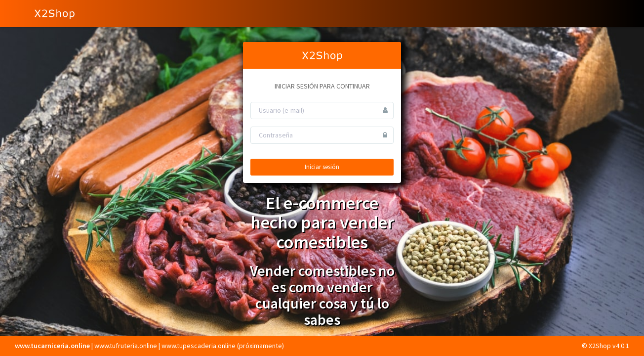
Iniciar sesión (322, 167)
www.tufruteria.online (126, 346)
